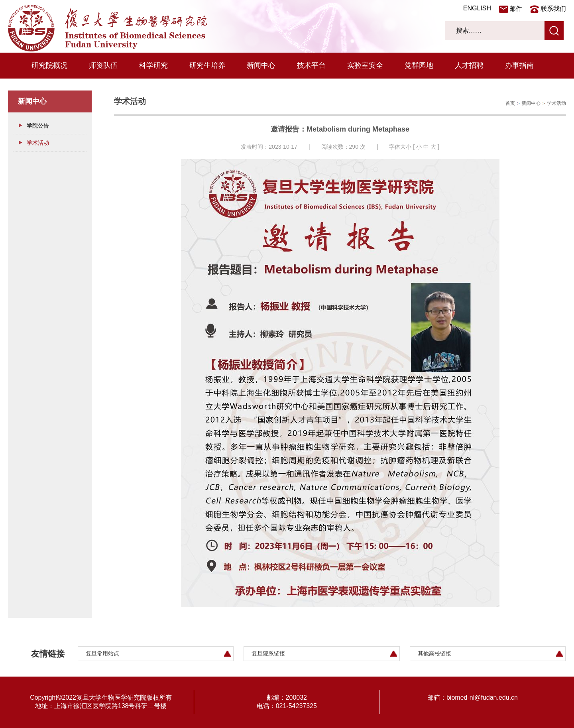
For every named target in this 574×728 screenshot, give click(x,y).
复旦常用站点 (102, 653)
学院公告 (38, 126)
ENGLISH (477, 8)
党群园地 (419, 65)
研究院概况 (49, 65)
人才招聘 (469, 65)
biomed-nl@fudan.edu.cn (482, 698)
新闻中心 (261, 65)
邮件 (516, 9)
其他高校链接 (434, 653)
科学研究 (153, 65)
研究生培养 (207, 65)
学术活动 (38, 143)
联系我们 (553, 9)
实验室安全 (365, 65)
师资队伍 (103, 65)
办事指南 (519, 65)
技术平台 (311, 65)
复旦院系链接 (268, 653)
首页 (510, 103)
